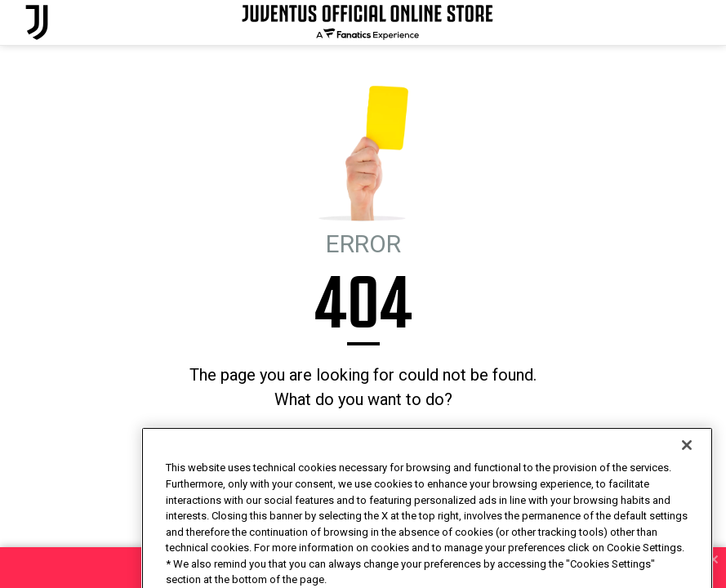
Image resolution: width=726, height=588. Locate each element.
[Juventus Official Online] (37, 22)
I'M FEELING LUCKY (396, 444)
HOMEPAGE (307, 444)
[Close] (687, 474)
